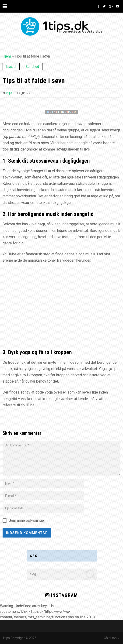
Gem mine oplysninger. (27, 520)
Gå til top (112, 638)
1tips (9, 93)
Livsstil (11, 67)
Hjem (7, 56)
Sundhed (32, 67)
